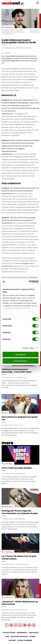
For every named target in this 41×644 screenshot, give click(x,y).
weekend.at (32, 80)
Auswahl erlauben (20, 361)
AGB (7, 636)
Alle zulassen (20, 355)
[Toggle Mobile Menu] (38, 3)
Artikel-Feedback (25, 640)
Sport (6, 413)
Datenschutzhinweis (19, 636)
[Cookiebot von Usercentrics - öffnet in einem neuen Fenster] (29, 282)
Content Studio (9, 633)
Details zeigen (28, 348)
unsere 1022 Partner (17, 295)
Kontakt (12, 640)
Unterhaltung (9, 27)
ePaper (33, 636)
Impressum (34, 633)
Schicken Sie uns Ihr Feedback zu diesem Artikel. (20, 279)
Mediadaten (22, 633)
